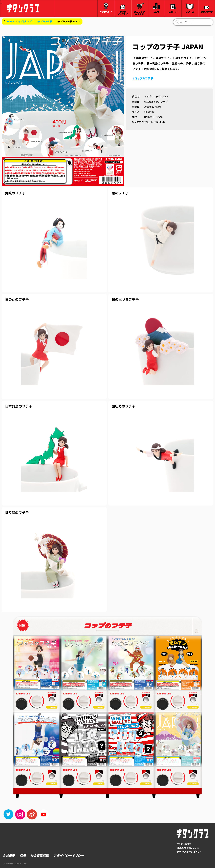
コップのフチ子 (44, 21)
